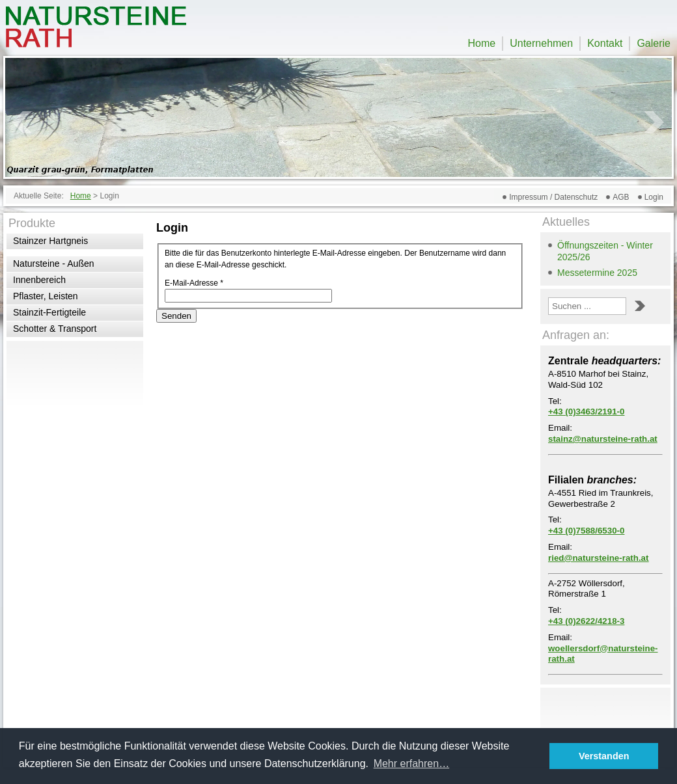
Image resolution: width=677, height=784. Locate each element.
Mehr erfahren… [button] (412, 764)
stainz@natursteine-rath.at (603, 439)
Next (655, 122)
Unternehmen (541, 43)
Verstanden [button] (604, 756)
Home (482, 43)
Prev (22, 122)
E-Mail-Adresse (194, 283)
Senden (176, 316)
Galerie (654, 43)
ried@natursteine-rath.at (598, 558)
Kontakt (605, 43)
